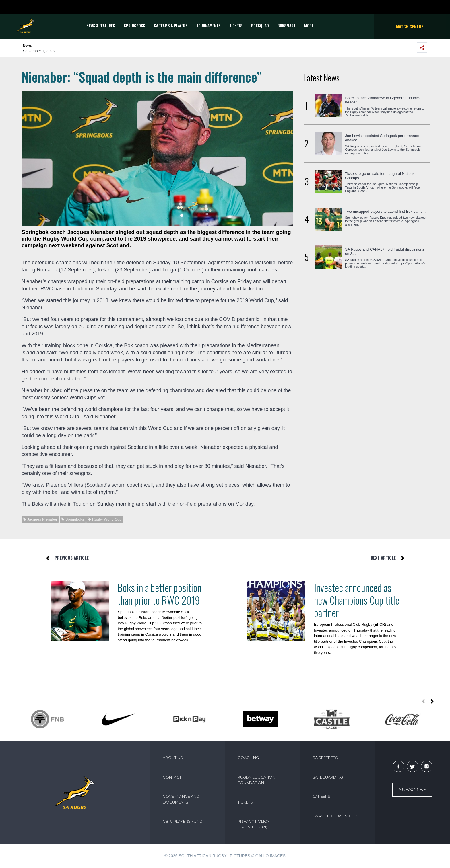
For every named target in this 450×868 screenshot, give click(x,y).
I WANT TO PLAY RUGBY (335, 816)
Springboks (134, 26)
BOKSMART (287, 26)
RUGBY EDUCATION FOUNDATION (256, 780)
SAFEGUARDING (328, 777)
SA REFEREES (325, 758)
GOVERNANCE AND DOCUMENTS (181, 799)
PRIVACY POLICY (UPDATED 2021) (254, 824)
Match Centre (410, 26)
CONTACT (172, 777)
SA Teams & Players (171, 26)
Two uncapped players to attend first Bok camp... (385, 211)
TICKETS (236, 26)
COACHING (248, 758)
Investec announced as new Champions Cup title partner (357, 600)
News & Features (101, 26)
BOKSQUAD (260, 26)
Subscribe (412, 790)
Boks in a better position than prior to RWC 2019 (160, 594)
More (309, 26)
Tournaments (208, 26)
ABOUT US (173, 758)
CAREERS (321, 796)
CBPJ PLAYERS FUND (183, 821)
